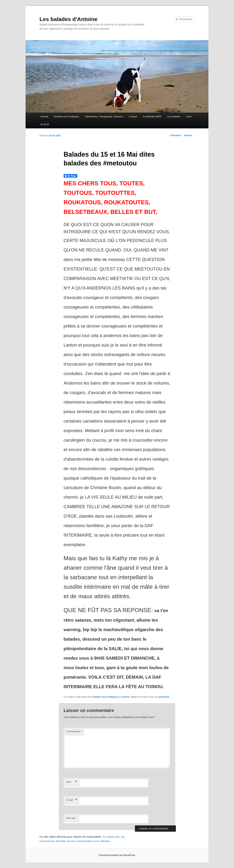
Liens (189, 117)
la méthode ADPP (152, 117)
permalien (164, 697)
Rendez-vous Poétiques (67, 117)
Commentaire (74, 731)
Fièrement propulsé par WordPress (117, 855)
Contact (133, 117)
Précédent (174, 135)
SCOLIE (45, 124)
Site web (71, 818)
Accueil (44, 117)
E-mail (72, 800)
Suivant (189, 135)
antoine (126, 697)
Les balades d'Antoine (68, 19)
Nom (72, 782)
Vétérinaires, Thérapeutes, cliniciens (104, 117)
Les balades (174, 117)
